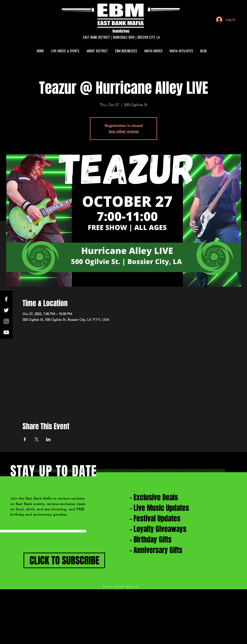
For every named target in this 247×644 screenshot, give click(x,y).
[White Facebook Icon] (6, 299)
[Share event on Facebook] (25, 439)
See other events (124, 131)
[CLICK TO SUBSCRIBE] (64, 560)
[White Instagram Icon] (6, 321)
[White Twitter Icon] (6, 310)
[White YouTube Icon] (6, 332)
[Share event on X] (37, 439)
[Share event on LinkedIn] (48, 439)
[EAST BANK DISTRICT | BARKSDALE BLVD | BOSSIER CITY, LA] (121, 37)
